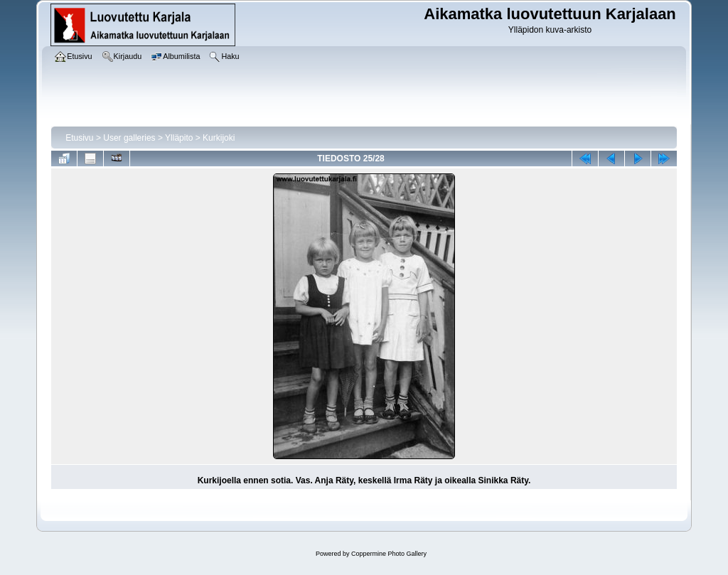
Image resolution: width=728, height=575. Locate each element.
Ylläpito (179, 138)
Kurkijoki (219, 138)
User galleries (129, 138)
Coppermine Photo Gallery (389, 554)
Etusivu (79, 138)
